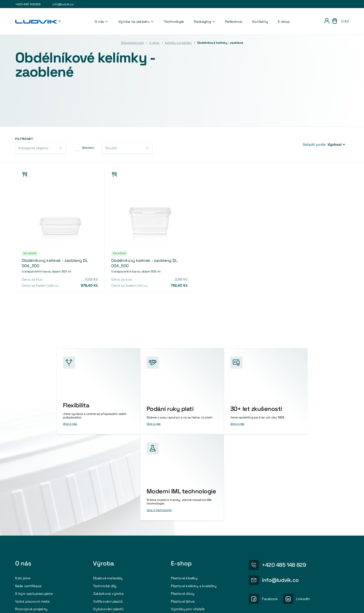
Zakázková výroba (108, 507)
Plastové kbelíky (184, 492)
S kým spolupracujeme (34, 507)
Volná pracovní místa (32, 515)
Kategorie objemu (33, 148)
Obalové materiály (108, 492)
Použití (111, 148)
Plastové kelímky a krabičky (194, 499)
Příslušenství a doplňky (190, 530)
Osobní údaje (303, 604)
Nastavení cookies (272, 604)
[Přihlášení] (327, 22)
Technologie (174, 22)
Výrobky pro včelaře (188, 522)
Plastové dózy (183, 507)
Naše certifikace (28, 499)
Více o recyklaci (280, 555)
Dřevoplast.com (132, 43)
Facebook (270, 512)
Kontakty (260, 22)
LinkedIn (303, 512)
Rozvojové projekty (31, 522)
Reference (234, 22)
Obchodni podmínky (334, 604)
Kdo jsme (23, 492)
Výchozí (335, 144)
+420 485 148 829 (28, 4)
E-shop (284, 22)
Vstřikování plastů (108, 515)
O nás (101, 22)
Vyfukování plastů (108, 522)
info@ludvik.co (63, 4)
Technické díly (105, 499)
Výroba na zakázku (136, 22)
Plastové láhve (183, 515)
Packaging (204, 22)
